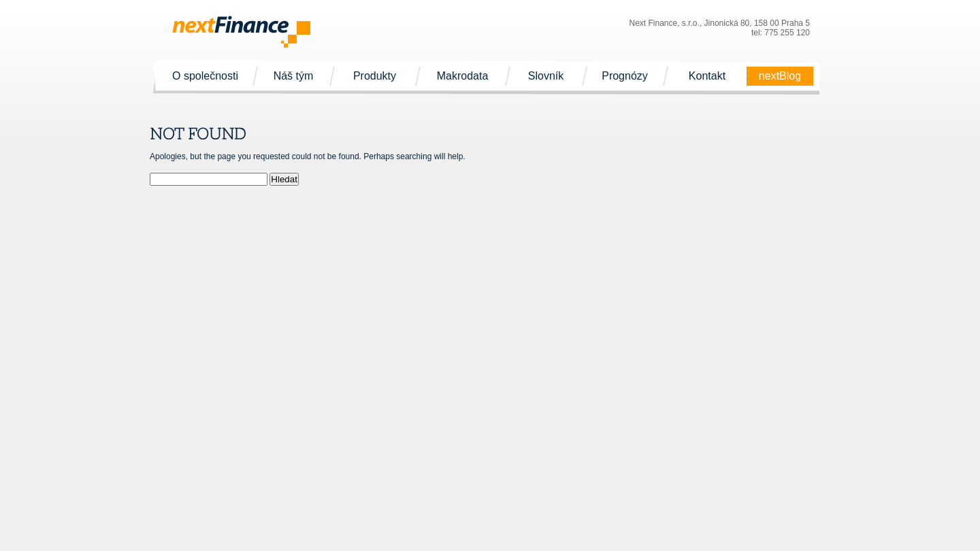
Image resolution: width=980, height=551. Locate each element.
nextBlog (780, 76)
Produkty (375, 76)
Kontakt (707, 76)
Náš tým (293, 76)
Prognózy (625, 76)
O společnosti (205, 76)
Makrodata (462, 76)
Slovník (546, 76)
